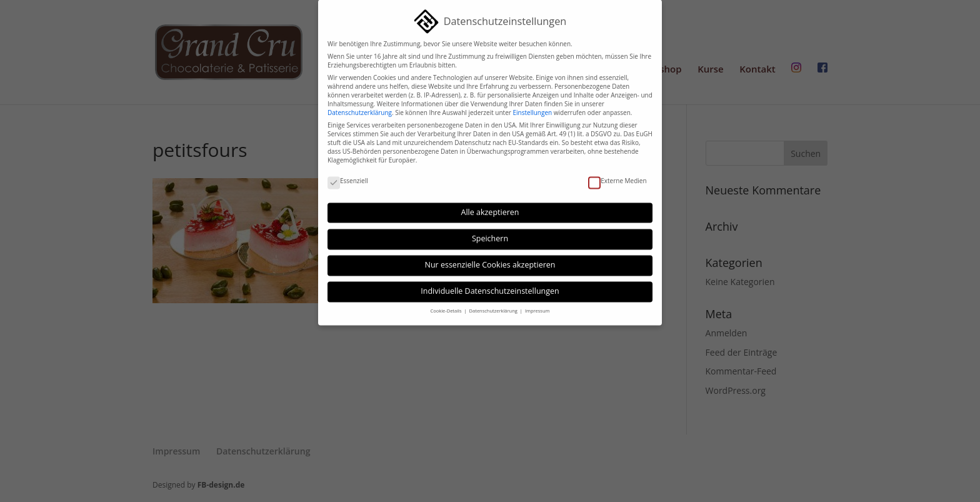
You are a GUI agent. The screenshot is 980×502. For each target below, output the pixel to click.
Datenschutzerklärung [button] (494, 305)
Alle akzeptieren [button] (490, 206)
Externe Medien (617, 175)
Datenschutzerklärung (360, 107)
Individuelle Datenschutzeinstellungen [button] (490, 285)
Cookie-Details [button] (447, 305)
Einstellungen (532, 107)
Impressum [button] (537, 305)
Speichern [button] (490, 233)
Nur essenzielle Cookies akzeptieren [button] (490, 259)
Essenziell (348, 175)
